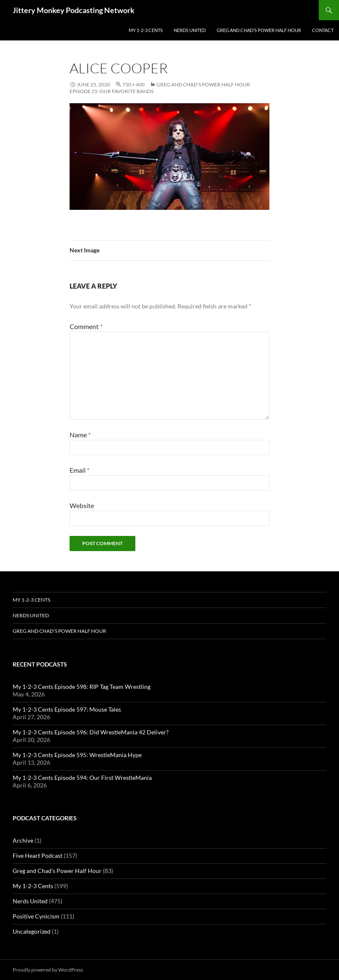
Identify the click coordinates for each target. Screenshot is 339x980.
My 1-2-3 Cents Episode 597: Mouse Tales (67, 709)
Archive (23, 840)
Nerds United (190, 30)
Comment (86, 326)
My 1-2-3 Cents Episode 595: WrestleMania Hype (77, 755)
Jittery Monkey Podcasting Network (74, 10)
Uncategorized (32, 931)
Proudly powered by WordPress (48, 970)
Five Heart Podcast (38, 855)
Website (82, 505)
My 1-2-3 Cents (146, 30)
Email (79, 470)
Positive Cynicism (36, 916)
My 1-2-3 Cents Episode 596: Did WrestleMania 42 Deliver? (91, 732)
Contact (323, 30)
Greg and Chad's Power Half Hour (57, 871)
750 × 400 (133, 84)
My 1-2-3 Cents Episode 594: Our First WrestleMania (82, 778)
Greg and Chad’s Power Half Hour (259, 30)
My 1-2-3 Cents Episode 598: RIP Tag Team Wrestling (82, 687)
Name (80, 435)
